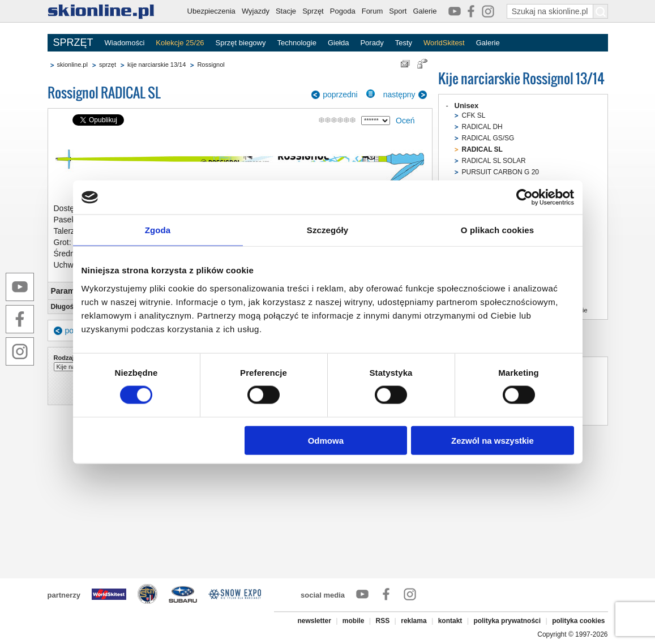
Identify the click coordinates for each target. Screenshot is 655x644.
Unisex (467, 106)
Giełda (339, 43)
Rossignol (211, 65)
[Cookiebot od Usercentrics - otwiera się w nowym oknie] (525, 198)
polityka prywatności (507, 621)
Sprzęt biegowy (241, 43)
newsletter (314, 621)
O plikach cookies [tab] (497, 230)
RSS (383, 621)
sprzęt (108, 65)
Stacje (286, 11)
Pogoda (343, 11)
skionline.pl (72, 65)
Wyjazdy (256, 11)
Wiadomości (125, 43)
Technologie (296, 43)
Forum (373, 11)
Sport (398, 11)
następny (399, 95)
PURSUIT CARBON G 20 (500, 172)
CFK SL (474, 115)
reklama (414, 621)
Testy (404, 43)
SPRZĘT (73, 42)
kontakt (450, 621)
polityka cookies (578, 621)
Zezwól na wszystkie (493, 440)
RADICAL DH (482, 127)
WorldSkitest (444, 43)
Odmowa (326, 440)
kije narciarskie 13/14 (157, 65)
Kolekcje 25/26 (180, 43)
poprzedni (340, 95)
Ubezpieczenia (211, 11)
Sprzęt (313, 11)
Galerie (425, 11)
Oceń (405, 121)
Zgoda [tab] (158, 230)
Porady (372, 43)
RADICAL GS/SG (488, 138)
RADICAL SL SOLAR (494, 161)
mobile (354, 621)
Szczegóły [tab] (327, 230)
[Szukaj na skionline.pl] (601, 11)
